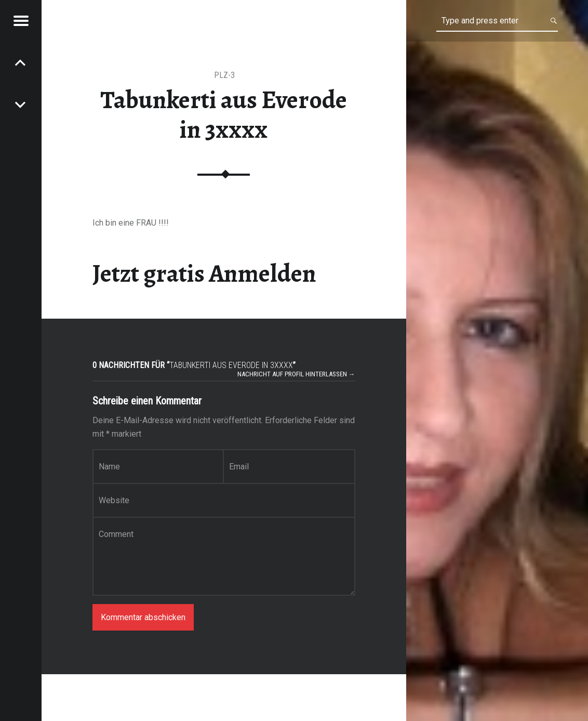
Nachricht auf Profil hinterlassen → (296, 374)
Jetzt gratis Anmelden (204, 273)
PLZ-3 (224, 75)
